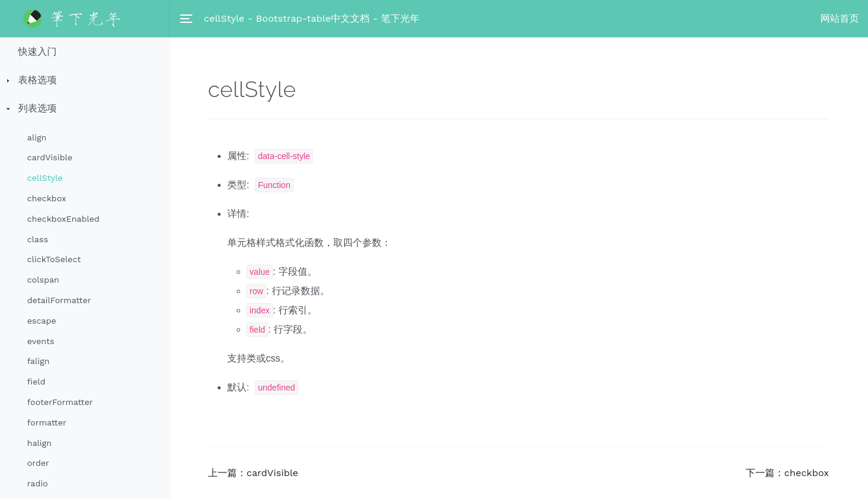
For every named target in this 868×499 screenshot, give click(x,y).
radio (37, 483)
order (38, 463)
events (41, 341)
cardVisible (50, 157)
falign (38, 361)
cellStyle (45, 178)
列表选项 (37, 108)
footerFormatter (60, 402)
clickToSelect (54, 259)
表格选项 (37, 80)
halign (39, 443)
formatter (47, 422)
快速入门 (37, 52)
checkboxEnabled (63, 219)
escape (42, 321)
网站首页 (840, 18)
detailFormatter (59, 300)
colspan (43, 280)
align (37, 137)
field (36, 381)
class (38, 239)
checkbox (47, 198)
